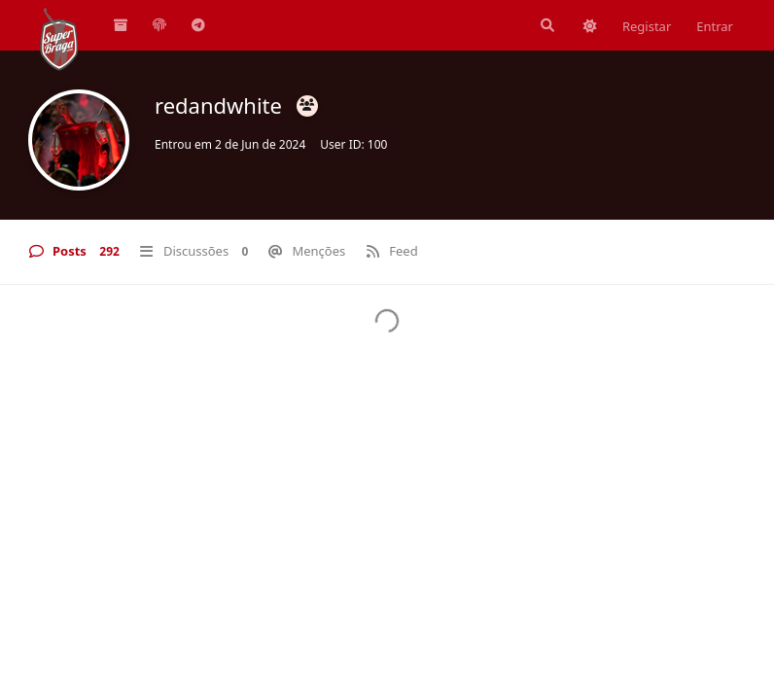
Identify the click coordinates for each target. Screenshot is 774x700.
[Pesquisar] (545, 25)
